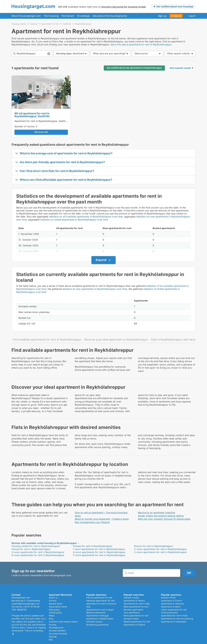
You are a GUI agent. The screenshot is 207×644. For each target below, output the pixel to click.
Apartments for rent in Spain (100, 610)
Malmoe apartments (96, 613)
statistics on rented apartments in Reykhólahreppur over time (74, 220)
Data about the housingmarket (110, 16)
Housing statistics (57, 631)
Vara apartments (132, 613)
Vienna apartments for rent (99, 598)
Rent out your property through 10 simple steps (164, 519)
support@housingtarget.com (25, 604)
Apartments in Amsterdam (174, 622)
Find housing (51, 16)
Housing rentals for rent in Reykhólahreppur (36, 546)
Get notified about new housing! (175, 6)
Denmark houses (94, 622)
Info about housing (58, 634)
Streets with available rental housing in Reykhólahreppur (44, 543)
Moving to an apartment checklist (156, 513)
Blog (51, 619)
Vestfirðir (67, 24)
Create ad (176, 16)
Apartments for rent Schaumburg (177, 619)
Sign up (162, 16)
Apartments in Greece (134, 601)
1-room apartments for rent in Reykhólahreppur (99, 549)
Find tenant (68, 16)
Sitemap (53, 637)
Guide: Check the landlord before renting (161, 516)
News (52, 616)
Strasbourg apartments (97, 625)
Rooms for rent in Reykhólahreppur (154, 546)
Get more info (41, 132)
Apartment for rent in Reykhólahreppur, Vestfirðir (42, 121)
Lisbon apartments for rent (174, 610)
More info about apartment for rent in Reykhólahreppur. (141, 44)
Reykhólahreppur (83, 24)
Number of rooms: (25, 126)
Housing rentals (19, 24)
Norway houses (131, 619)
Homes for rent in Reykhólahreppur (31, 549)
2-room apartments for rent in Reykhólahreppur (160, 549)
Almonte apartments (133, 610)
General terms (56, 604)
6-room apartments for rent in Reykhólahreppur (38, 555)
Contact (53, 601)
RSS (51, 640)
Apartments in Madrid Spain (100, 619)
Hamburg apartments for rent (100, 601)
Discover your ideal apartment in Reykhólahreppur (116, 340)
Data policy (54, 610)
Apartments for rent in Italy (137, 604)
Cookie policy (55, 613)
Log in (192, 16)
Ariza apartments (169, 613)
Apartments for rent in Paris (174, 616)
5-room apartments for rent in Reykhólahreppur (160, 552)
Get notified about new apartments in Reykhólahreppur (134, 68)
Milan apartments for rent (136, 607)
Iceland (34, 24)
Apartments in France (171, 601)
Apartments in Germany (172, 604)
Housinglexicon (56, 628)
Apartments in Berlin (171, 607)
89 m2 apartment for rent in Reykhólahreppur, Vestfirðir (32, 115)
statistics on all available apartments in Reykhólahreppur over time (86, 217)
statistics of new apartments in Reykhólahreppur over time (95, 289)
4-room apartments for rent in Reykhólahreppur (99, 552)
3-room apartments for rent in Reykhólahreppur (38, 552)
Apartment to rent (50, 24)
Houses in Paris (168, 598)
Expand (101, 260)
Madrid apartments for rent (137, 622)
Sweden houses (131, 598)
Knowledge (83, 16)
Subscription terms (58, 607)
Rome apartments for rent (136, 616)
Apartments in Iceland (134, 625)
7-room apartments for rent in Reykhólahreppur (99, 555)
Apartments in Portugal (97, 616)
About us (53, 598)
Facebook (13, 634)
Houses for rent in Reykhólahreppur (93, 546)
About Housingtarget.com (26, 16)
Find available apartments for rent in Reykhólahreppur (47, 340)
